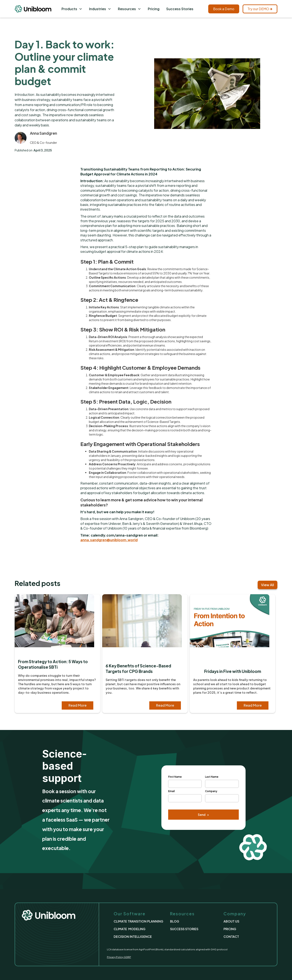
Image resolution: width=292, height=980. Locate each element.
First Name (175, 777)
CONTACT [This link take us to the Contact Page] (231, 937)
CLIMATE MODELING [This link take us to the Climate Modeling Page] (130, 929)
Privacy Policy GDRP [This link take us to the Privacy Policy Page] (119, 957)
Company (211, 791)
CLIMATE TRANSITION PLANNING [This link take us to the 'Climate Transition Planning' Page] (138, 921)
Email (171, 791)
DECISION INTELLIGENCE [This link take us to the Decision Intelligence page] (133, 937)
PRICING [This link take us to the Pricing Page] (230, 929)
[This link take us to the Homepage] (36, 9)
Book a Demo (224, 9)
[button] (72, 9)
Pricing (154, 9)
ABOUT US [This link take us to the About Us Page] (231, 921)
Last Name (212, 777)
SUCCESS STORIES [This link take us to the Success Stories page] (184, 929)
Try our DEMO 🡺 (260, 9)
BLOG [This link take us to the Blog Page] (175, 921)
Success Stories (180, 9)
